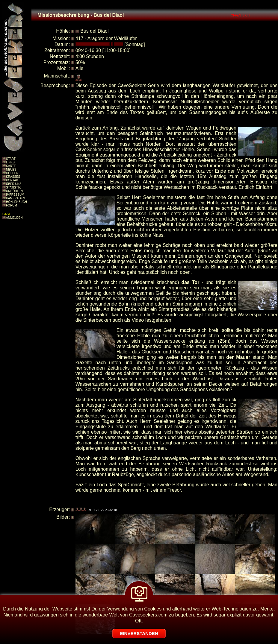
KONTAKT (13, 180)
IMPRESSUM (15, 195)
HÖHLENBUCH (16, 202)
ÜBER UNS (14, 184)
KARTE (11, 166)
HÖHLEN (12, 173)
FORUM (12, 205)
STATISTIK (13, 187)
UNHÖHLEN (14, 191)
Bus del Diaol (94, 31)
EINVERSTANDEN (139, 633)
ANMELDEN (14, 218)
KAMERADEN (15, 198)
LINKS (10, 162)
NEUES (11, 170)
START (11, 159)
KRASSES (13, 177)
